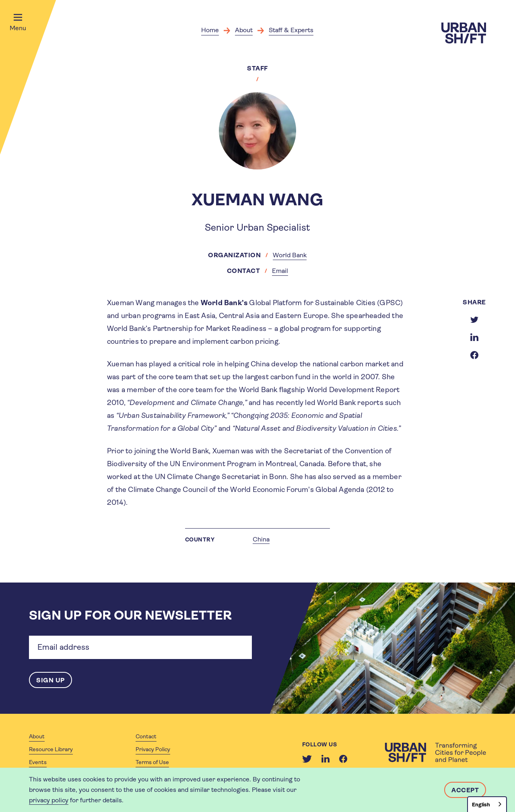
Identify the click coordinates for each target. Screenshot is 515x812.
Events (38, 762)
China (261, 539)
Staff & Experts (291, 30)
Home (210, 30)
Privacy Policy (153, 749)
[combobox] (487, 804)
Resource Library (51, 749)
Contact (146, 736)
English (481, 805)
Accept (465, 790)
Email (280, 271)
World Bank (290, 255)
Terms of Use (152, 762)
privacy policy (49, 800)
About (244, 30)
